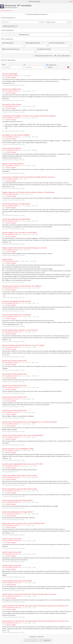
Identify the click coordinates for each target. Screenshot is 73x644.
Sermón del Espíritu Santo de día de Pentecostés (20, 489)
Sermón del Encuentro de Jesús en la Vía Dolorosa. (20, 330)
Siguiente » (47, 640)
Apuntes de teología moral (12, 89)
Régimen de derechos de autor (11, 49)
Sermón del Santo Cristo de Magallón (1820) (18, 449)
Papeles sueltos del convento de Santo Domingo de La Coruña (24, 248)
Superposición (51, 65)
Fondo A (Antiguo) (11, 78)
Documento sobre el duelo (12, 104)
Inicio (4, 65)
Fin (25, 65)
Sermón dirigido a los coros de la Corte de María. (20, 233)
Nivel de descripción (8, 43)
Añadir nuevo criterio (10, 26)
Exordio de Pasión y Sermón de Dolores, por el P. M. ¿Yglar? (23, 345)
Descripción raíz (24, 35)
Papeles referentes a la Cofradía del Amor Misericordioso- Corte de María (28, 192)
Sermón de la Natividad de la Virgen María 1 (18, 500)
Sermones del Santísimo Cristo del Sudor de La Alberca (22, 286)
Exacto (49, 67)
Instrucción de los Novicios (12, 148)
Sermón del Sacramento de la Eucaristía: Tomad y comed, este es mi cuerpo (29, 594)
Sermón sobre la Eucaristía (12, 539)
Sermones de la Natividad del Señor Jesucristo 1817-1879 (22, 464)
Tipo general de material (44, 49)
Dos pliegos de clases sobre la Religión (16, 135)
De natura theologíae (10, 74)
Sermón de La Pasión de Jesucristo (14, 361)
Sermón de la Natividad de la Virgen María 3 (18, 512)
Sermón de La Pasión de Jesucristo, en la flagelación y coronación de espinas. (30, 422)
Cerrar (71, 1)
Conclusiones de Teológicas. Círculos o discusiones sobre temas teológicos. (29, 116)
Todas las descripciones (62, 56)
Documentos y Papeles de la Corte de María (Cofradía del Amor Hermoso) (28, 177)
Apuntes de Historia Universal (13, 164)
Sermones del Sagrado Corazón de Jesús (17, 301)
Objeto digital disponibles (33, 43)
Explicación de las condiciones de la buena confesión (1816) (23, 523)
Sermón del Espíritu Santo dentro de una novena (20, 476)
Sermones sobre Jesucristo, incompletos (17, 315)
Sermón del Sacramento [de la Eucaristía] (17, 581)
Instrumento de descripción (57, 43)
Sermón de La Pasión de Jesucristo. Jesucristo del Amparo (23, 435)
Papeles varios (7, 259)
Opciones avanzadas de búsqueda (37, 14)
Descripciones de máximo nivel (43, 56)
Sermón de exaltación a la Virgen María (16, 204)
